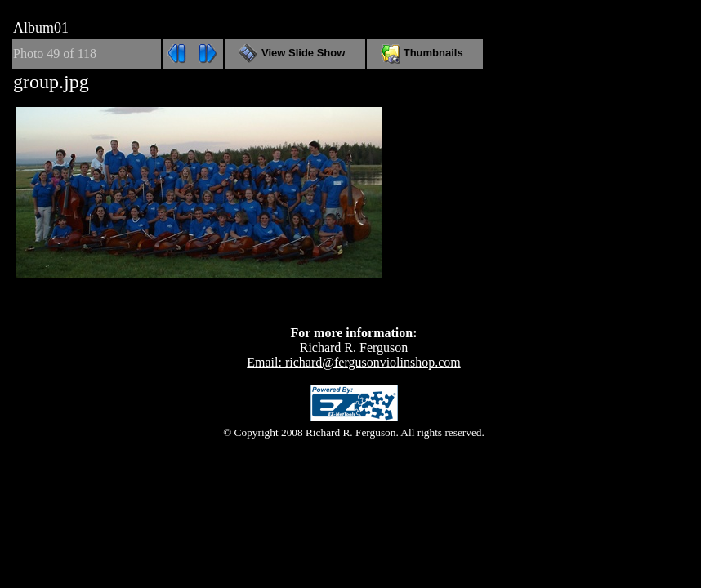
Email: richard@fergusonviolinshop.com (354, 362)
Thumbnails (425, 53)
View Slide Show (295, 53)
